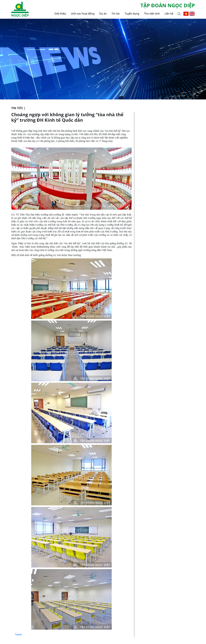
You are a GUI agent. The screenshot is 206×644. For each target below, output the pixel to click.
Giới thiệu (60, 14)
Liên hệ (169, 14)
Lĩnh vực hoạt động (83, 14)
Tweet (18, 634)
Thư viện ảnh (152, 14)
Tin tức (116, 14)
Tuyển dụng (132, 14)
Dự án (103, 14)
